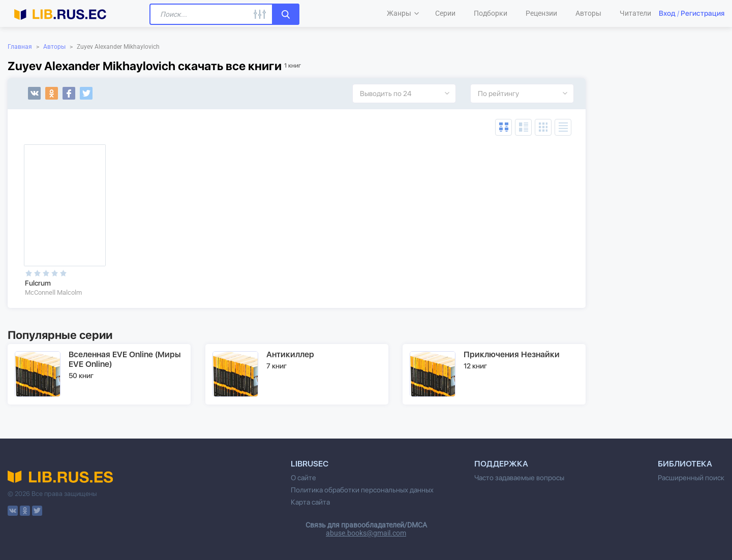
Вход (667, 13)
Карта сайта (310, 502)
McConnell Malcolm (53, 292)
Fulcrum (38, 283)
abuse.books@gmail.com (366, 533)
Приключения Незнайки (512, 354)
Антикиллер (290, 354)
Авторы (54, 47)
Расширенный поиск (691, 478)
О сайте (303, 478)
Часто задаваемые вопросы (519, 478)
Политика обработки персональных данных (362, 490)
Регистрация (703, 13)
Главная (20, 47)
